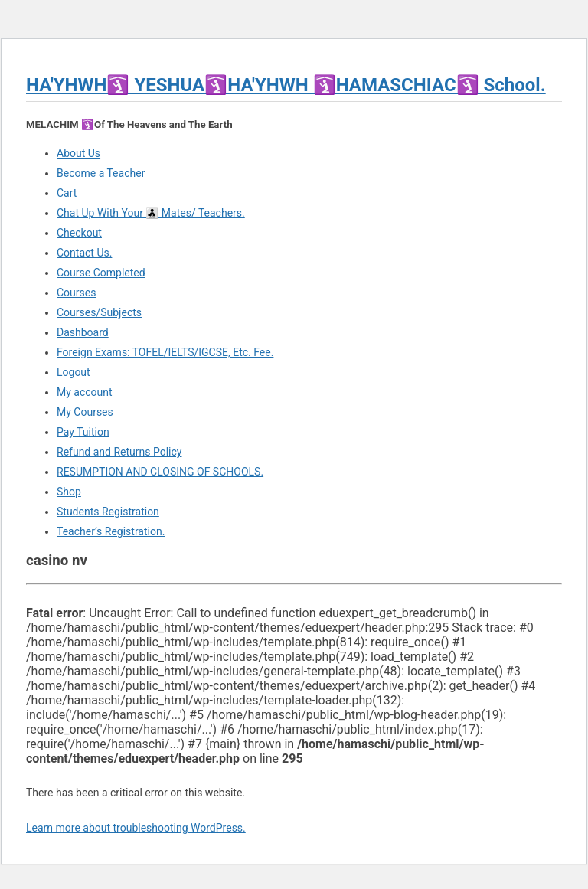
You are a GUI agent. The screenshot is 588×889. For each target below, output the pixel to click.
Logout (73, 372)
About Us (78, 153)
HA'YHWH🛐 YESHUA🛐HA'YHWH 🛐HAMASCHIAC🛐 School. (286, 85)
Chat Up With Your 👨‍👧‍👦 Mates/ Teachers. (151, 213)
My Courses (85, 412)
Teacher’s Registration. (111, 531)
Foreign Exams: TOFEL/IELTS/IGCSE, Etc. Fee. (165, 352)
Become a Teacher (101, 173)
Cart (67, 193)
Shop (69, 492)
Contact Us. (84, 253)
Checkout (79, 233)
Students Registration (108, 512)
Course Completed (101, 273)
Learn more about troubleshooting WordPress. (136, 828)
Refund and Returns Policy (119, 452)
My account (85, 392)
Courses (76, 293)
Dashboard (83, 332)
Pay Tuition (83, 432)
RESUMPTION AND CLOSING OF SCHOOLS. (160, 472)
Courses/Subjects (99, 312)
